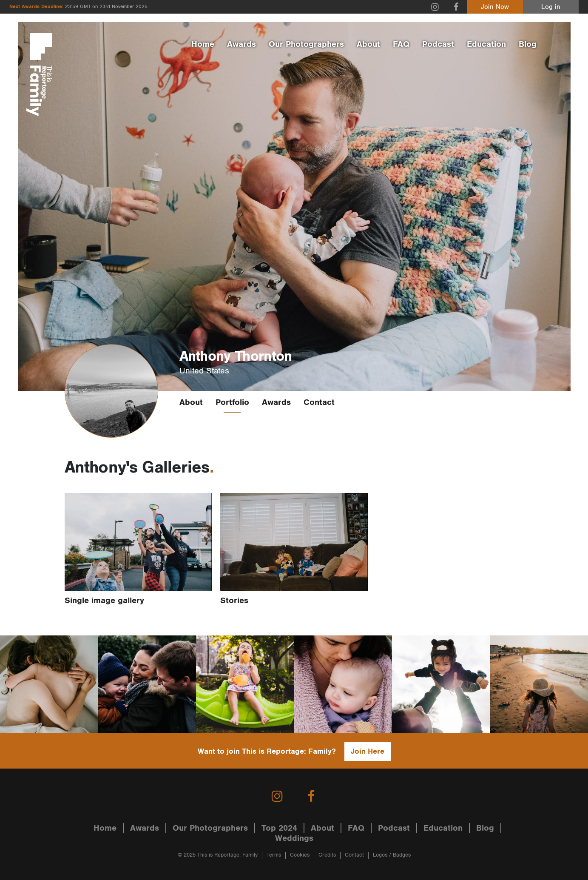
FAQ (401, 44)
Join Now (495, 7)
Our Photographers (306, 44)
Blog (528, 44)
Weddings (294, 838)
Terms (274, 855)
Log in (551, 7)
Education (486, 44)
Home (203, 44)
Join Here (368, 751)
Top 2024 (279, 828)
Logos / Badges (392, 855)
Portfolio (232, 402)
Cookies (300, 855)
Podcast (438, 44)
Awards (241, 44)
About (368, 44)
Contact (319, 402)
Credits (327, 855)
